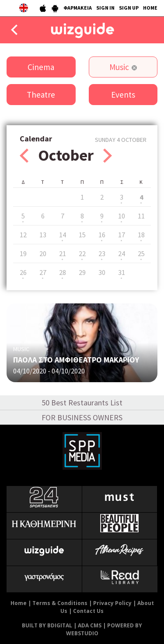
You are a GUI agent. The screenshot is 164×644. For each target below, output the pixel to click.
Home (19, 603)
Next (108, 156)
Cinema (41, 67)
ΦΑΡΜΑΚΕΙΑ (78, 8)
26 (23, 272)
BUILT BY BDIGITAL (47, 625)
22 (82, 253)
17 (122, 235)
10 (122, 216)
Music (119, 67)
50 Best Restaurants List (82, 403)
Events (123, 95)
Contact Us (88, 611)
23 (102, 253)
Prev (24, 156)
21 (63, 253)
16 (102, 235)
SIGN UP (129, 8)
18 (141, 235)
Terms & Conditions (60, 603)
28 (63, 272)
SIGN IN (105, 8)
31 (122, 272)
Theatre (41, 95)
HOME (150, 8)
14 (63, 235)
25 (141, 253)
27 (43, 272)
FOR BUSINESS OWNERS (82, 417)
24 (122, 253)
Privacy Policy (112, 603)
